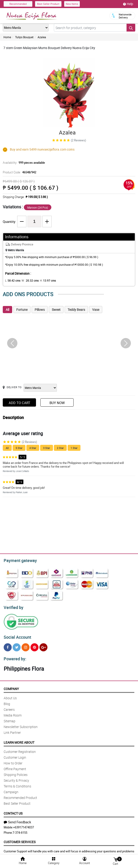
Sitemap (10, 718)
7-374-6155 (20, 830)
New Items (72, 4)
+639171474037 (23, 824)
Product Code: (19, 172)
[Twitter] (17, 645)
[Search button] (131, 28)
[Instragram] (26, 645)
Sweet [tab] (56, 310)
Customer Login (15, 755)
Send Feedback (17, 819)
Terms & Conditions (17, 783)
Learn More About (19, 740)
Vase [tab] (96, 310)
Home (7, 37)
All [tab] (7, 310)
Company (11, 686)
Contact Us (13, 811)
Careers (9, 707)
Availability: (23, 163)
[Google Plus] (43, 645)
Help (128, 4)
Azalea (42, 37)
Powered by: (14, 656)
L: (12, 280)
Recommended (18, 4)
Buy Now (57, 403)
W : (28, 280)
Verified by (13, 606)
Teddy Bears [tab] (76, 310)
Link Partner (12, 730)
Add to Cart (19, 403)
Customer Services (20, 839)
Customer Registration (20, 749)
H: (44, 280)
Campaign (11, 789)
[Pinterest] (34, 645)
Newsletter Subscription (21, 724)
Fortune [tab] (22, 310)
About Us (10, 695)
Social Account (16, 635)
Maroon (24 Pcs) (38, 207)
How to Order (13, 760)
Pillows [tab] (40, 310)
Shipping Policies (16, 772)
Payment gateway (18, 560)
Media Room (13, 712)
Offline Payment (15, 766)
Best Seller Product (48, 4)
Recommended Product (20, 795)
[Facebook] (8, 645)
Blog (7, 701)
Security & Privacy (16, 778)
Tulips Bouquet (24, 37)
